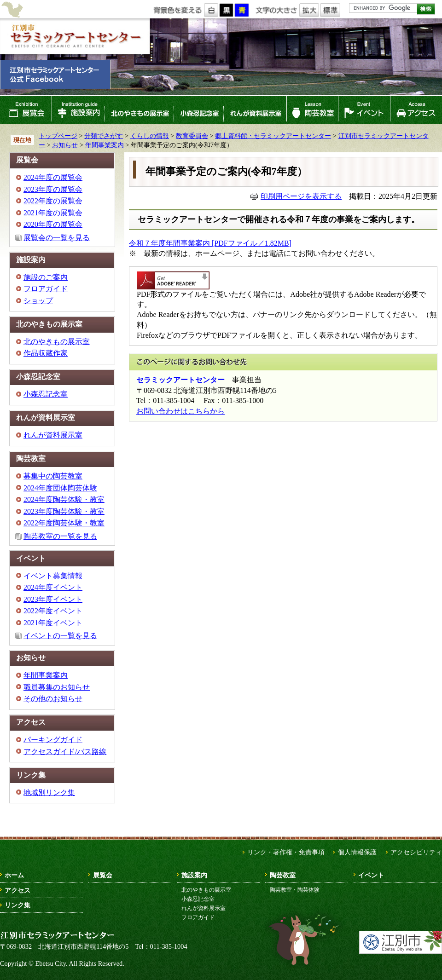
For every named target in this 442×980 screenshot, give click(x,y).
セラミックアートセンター (180, 380)
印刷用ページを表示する (301, 196)
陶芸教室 (313, 110)
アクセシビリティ (416, 852)
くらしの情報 (150, 136)
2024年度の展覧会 (53, 177)
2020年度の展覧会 (53, 224)
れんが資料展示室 (255, 110)
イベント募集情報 (53, 576)
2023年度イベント (53, 599)
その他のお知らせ (53, 699)
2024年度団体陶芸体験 (60, 488)
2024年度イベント (53, 587)
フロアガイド (46, 289)
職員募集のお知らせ (57, 687)
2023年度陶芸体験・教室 (64, 511)
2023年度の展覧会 (53, 189)
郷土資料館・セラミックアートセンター (273, 136)
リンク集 (17, 905)
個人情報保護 (357, 852)
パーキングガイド (53, 740)
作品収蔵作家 (46, 353)
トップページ (58, 136)
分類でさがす (104, 136)
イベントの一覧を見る (60, 636)
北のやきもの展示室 (139, 110)
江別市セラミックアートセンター (75, 36)
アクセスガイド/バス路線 (65, 752)
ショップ (38, 301)
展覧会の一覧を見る (57, 238)
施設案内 (78, 110)
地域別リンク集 (49, 793)
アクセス (416, 110)
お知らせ (65, 145)
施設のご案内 (46, 277)
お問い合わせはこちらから (180, 411)
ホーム (14, 875)
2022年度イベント (53, 611)
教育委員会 (192, 136)
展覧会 (26, 110)
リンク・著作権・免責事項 (286, 852)
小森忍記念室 (198, 110)
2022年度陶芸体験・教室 (64, 523)
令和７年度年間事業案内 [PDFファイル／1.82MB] (210, 243)
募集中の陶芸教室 (53, 476)
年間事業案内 (105, 145)
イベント (364, 110)
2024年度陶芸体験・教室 (64, 499)
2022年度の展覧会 (53, 201)
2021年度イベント (53, 623)
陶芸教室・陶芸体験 (295, 890)
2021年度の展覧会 (53, 213)
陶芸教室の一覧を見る (60, 536)
